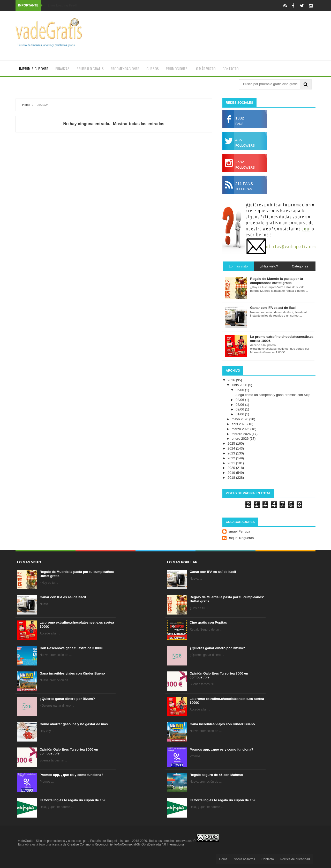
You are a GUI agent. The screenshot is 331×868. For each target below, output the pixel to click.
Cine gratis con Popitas (208, 622)
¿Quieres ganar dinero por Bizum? (67, 699)
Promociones (177, 69)
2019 (232, 473)
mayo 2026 (240, 419)
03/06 (240, 405)
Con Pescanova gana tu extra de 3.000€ (71, 648)
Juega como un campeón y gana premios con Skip (273, 395)
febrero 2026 (242, 434)
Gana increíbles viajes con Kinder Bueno (72, 673)
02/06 (240, 409)
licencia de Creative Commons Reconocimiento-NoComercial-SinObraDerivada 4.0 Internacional (118, 844)
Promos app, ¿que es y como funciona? (71, 775)
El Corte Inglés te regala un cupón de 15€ (72, 800)
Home (26, 105)
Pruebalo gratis (90, 69)
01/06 (240, 414)
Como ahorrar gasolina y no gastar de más (74, 724)
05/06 (240, 390)
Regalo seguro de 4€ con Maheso (216, 775)
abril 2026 (240, 424)
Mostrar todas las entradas (139, 124)
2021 (232, 463)
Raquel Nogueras (241, 538)
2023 (232, 453)
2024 (232, 448)
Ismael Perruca (239, 531)
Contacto (230, 69)
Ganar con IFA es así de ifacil (63, 597)
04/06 (240, 400)
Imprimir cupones (34, 69)
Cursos (153, 69)
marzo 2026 (241, 429)
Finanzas (62, 69)
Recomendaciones (125, 69)
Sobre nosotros (245, 859)
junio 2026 (240, 385)
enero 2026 (241, 439)
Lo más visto (205, 69)
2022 (232, 458)
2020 (232, 468)
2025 (232, 443)
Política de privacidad (295, 859)
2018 (232, 478)
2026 (232, 380)
